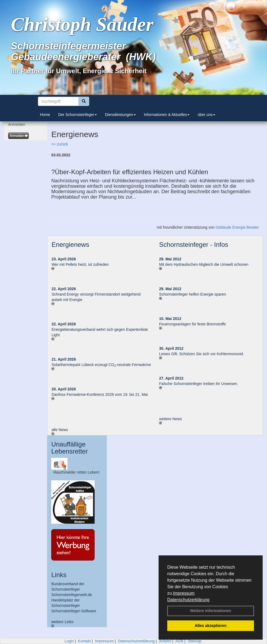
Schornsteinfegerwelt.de (72, 595)
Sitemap (194, 641)
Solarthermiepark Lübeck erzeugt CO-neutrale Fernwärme (101, 365)
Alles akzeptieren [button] (211, 626)
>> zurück (59, 144)
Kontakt (84, 641)
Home (45, 115)
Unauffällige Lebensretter (70, 448)
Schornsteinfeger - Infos (194, 245)
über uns (206, 115)
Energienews (70, 245)
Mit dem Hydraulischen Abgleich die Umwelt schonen (204, 264)
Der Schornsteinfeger (78, 115)
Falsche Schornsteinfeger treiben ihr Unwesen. (199, 384)
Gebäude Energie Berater (237, 227)
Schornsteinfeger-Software (74, 611)
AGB (179, 641)
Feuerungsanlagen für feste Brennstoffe (192, 324)
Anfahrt (165, 641)
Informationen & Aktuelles (167, 115)
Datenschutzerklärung (188, 600)
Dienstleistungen (120, 115)
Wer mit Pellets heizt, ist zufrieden (80, 264)
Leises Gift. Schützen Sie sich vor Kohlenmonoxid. (202, 354)
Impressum (184, 593)
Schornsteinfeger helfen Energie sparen (193, 294)
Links (59, 575)
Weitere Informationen (211, 611)
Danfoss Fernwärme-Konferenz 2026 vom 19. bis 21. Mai (100, 394)
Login (69, 641)
